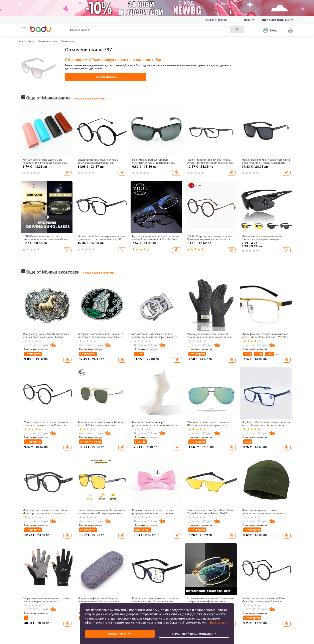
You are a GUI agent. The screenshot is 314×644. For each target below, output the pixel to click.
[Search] (149, 30)
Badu (21, 41)
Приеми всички (120, 634)
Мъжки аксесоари (47, 41)
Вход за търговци (216, 20)
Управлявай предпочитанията (194, 634)
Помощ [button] (248, 20)
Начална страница (106, 77)
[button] (24, 29)
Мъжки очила (68, 41)
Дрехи (31, 41)
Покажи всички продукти (89, 99)
